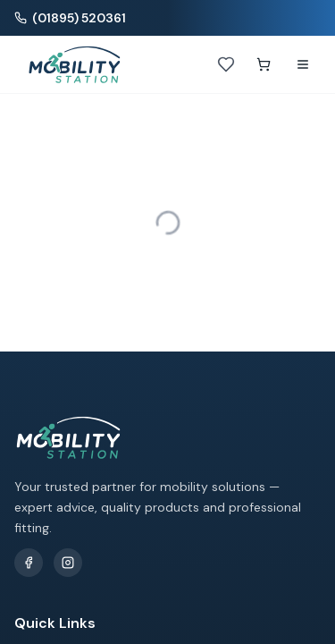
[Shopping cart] (264, 64)
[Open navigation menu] (303, 64)
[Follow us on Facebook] (29, 563)
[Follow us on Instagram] (68, 563)
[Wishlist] (226, 64)
